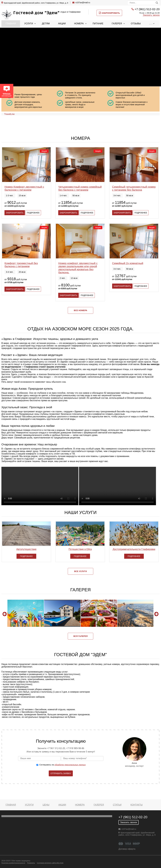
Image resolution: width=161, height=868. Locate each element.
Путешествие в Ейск (80, 549)
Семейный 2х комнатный (128, 263)
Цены (46, 805)
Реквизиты (31, 863)
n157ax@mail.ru (83, 3)
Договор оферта (127, 849)
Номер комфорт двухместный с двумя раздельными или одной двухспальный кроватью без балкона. (78, 268)
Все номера (81, 310)
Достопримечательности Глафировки (134, 549)
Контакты (136, 805)
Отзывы (136, 24)
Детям (46, 24)
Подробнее (33, 213)
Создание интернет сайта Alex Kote (50, 863)
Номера (79, 24)
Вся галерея (81, 636)
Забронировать (109, 13)
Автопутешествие (26, 549)
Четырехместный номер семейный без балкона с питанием (80, 188)
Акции (62, 24)
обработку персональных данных (70, 765)
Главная (11, 24)
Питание (98, 24)
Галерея (117, 24)
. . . (151, 24)
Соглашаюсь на (62, 765)
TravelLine (9, 114)
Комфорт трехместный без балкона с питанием (21, 265)
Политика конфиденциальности (13, 863)
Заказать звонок (151, 15)
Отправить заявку (61, 773)
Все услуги (81, 571)
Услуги (29, 24)
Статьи (117, 805)
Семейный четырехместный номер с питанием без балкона (134, 188)
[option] (26, 613)
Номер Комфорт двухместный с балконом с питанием (24, 188)
